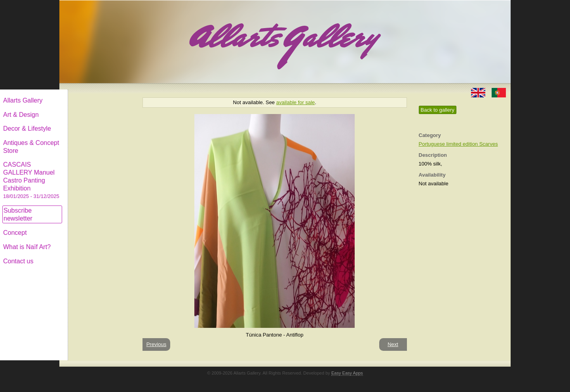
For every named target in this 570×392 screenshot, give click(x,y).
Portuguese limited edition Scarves (458, 144)
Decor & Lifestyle (92, 122)
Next (393, 344)
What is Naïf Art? (92, 241)
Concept (80, 226)
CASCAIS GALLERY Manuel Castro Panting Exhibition (97, 174)
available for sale (296, 102)
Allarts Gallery (88, 94)
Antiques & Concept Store (96, 140)
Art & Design (86, 108)
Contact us (84, 255)
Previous (157, 344)
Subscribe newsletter (83, 208)
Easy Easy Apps (347, 373)
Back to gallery (438, 110)
